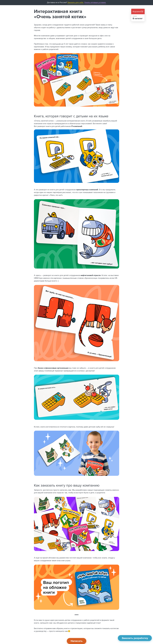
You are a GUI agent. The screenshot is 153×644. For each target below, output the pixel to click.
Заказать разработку (135, 638)
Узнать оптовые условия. (95, 2)
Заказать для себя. (76, 2)
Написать (77, 641)
